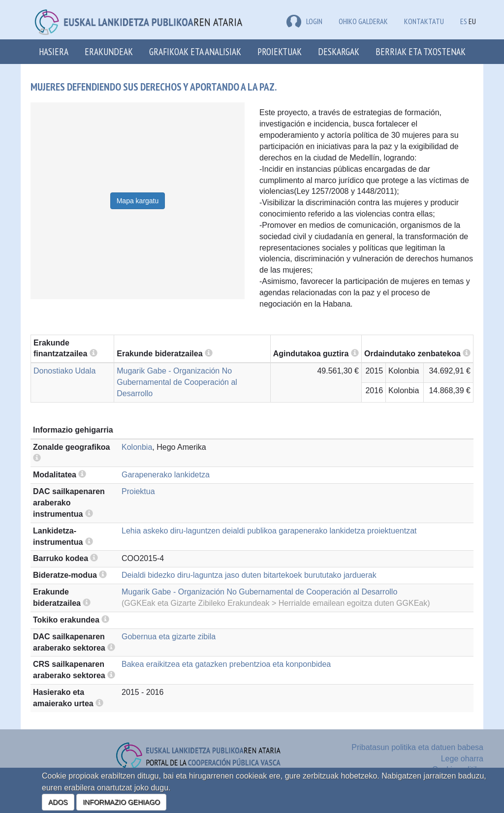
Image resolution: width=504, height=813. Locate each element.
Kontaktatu (424, 21)
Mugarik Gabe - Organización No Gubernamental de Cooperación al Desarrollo (177, 382)
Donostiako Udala (64, 371)
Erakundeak (109, 51)
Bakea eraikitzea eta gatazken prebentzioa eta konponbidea (226, 664)
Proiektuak (280, 51)
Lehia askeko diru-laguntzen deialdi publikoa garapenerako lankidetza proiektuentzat (269, 531)
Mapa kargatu (138, 201)
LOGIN (304, 21)
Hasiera (54, 51)
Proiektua (138, 491)
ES (464, 21)
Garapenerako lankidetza (166, 475)
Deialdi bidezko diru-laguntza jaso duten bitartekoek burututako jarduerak (249, 575)
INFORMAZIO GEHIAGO (121, 802)
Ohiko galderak (363, 21)
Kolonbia (137, 447)
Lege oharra (462, 759)
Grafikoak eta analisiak (195, 51)
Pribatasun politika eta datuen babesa (417, 747)
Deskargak (339, 51)
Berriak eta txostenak (421, 51)
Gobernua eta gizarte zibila (169, 637)
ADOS (58, 802)
